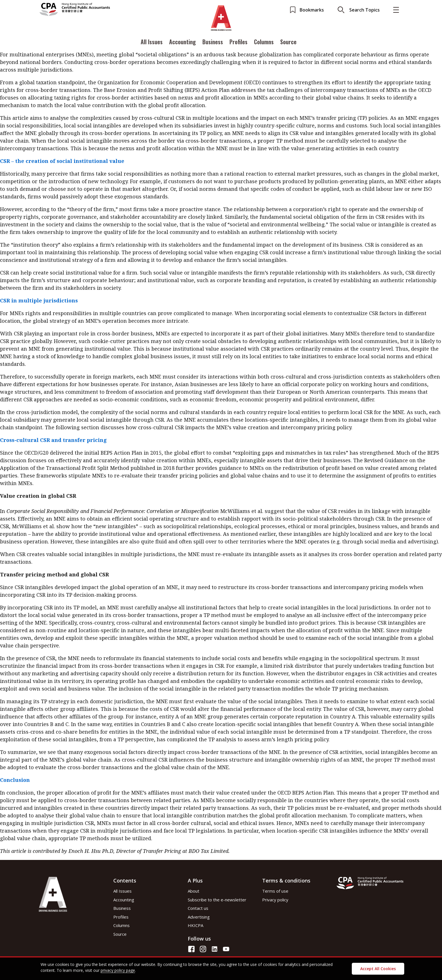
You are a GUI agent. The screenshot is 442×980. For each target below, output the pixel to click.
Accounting (183, 43)
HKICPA (195, 925)
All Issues (152, 43)
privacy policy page (118, 970)
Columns (264, 43)
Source (288, 43)
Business (213, 43)
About (194, 891)
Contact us (198, 908)
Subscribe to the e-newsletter (217, 900)
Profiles (238, 43)
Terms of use (275, 891)
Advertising (199, 917)
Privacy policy (275, 900)
